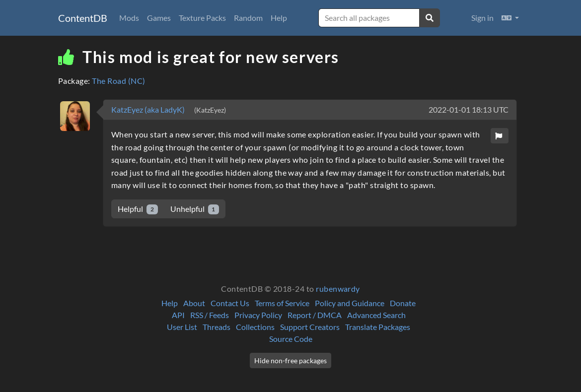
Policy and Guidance (350, 303)
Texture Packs (202, 18)
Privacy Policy (258, 315)
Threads (217, 327)
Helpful (138, 209)
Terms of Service (282, 303)
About (194, 303)
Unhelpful (195, 209)
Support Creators (310, 327)
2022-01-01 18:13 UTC (469, 109)
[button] (510, 18)
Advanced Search (376, 315)
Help (279, 18)
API (178, 315)
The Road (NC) (118, 81)
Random (248, 18)
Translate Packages (378, 327)
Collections (255, 327)
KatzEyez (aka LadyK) (149, 109)
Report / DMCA (315, 315)
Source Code (291, 339)
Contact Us (230, 303)
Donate (403, 303)
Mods (129, 18)
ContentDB (83, 18)
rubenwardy (338, 289)
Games (159, 18)
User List (182, 327)
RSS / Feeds (210, 315)
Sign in (482, 18)
